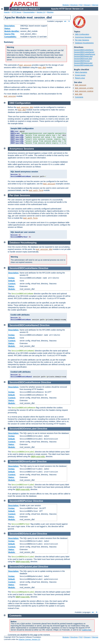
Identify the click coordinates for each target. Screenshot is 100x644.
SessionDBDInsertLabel (83, 59)
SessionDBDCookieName (84, 50)
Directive (43, 268)
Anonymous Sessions (83, 37)
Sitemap (95, 5)
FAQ (81, 5)
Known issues (80, 75)
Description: (10, 26)
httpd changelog (81, 72)
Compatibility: (10, 37)
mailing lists (87, 630)
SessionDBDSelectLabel (83, 63)
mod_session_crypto (84, 88)
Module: (12, 289)
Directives (74, 5)
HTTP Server (17, 12)
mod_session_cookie (84, 91)
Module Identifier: (12, 31)
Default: (12, 281)
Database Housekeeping (84, 43)
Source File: (10, 34)
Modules (66, 5)
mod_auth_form (36, 190)
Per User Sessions (82, 40)
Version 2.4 (41, 12)
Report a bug (80, 78)
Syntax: (12, 278)
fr (69, 21)
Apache (7, 12)
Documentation (29, 12)
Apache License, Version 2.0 (29, 639)
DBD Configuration (82, 34)
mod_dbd (42, 68)
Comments (79, 97)
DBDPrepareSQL (38, 457)
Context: (12, 284)
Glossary (87, 5)
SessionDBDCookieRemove (85, 54)
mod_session (25, 65)
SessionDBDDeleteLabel (83, 56)
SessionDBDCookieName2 (84, 52)
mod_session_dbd (25, 107)
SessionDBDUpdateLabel (84, 65)
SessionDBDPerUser (82, 61)
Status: (7, 28)
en (65, 21)
